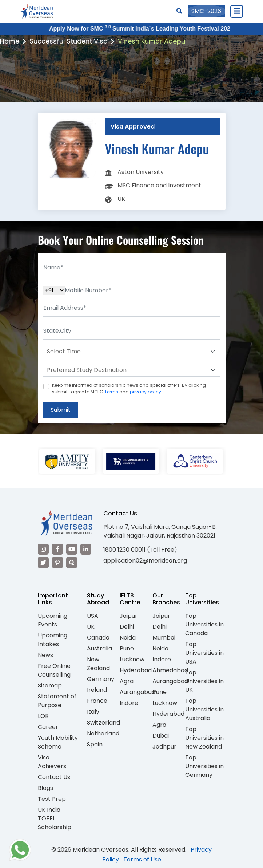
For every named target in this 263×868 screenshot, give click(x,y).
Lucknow (132, 659)
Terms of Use (142, 859)
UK (91, 627)
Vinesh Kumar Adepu (152, 41)
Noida (128, 638)
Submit (61, 410)
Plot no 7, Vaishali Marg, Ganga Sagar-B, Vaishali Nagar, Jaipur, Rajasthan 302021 (160, 531)
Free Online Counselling (54, 670)
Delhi (127, 627)
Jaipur (129, 616)
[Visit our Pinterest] (57, 563)
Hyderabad (136, 670)
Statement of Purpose (57, 701)
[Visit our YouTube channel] (72, 549)
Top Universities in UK (204, 681)
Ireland (97, 690)
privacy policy (146, 392)
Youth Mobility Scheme (58, 742)
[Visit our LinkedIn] (86, 549)
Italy (93, 712)
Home (10, 41)
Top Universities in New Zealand (204, 738)
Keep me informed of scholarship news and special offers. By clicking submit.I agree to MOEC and (129, 388)
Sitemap (50, 686)
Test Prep (52, 799)
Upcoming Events (53, 620)
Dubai (161, 736)
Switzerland (103, 723)
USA (93, 616)
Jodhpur (164, 747)
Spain (95, 744)
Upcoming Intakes (53, 640)
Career (48, 727)
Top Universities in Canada (204, 624)
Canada (98, 638)
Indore (129, 703)
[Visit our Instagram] (43, 549)
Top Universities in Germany (204, 766)
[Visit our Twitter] (43, 563)
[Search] (179, 11)
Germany (101, 679)
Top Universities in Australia (204, 709)
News (45, 655)
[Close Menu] (236, 11)
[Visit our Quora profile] (72, 563)
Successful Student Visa (69, 41)
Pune (127, 648)
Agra (127, 681)
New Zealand (98, 664)
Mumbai (164, 638)
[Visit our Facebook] (57, 549)
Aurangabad (138, 692)
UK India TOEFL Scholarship (55, 818)
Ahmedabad (170, 670)
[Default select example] (132, 352)
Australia (99, 648)
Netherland (103, 733)
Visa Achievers (52, 762)
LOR (43, 716)
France (97, 701)
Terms (111, 392)
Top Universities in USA (204, 653)
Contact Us (54, 777)
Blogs (45, 788)
